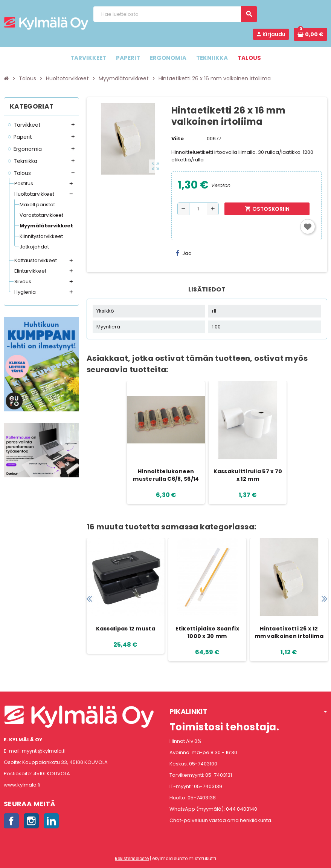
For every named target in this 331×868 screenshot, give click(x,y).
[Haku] (175, 14)
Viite (178, 139)
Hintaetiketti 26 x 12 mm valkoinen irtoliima (289, 632)
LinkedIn (51, 821)
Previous (89, 599)
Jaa (184, 253)
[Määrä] (198, 209)
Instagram (31, 821)
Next (324, 599)
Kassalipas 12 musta (126, 629)
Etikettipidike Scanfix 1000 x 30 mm (207, 632)
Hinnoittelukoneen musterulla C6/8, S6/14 (166, 475)
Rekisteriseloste (132, 859)
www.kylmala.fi (22, 785)
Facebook (11, 821)
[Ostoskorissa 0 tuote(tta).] (310, 34)
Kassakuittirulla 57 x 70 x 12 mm (248, 475)
